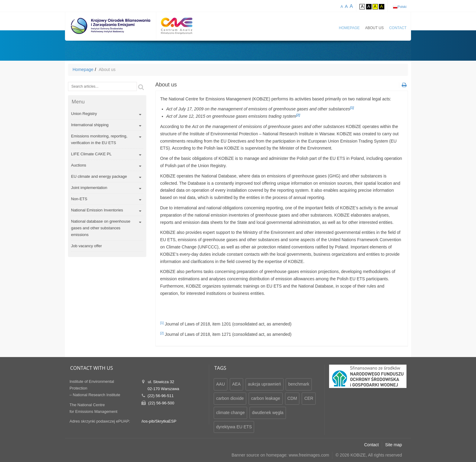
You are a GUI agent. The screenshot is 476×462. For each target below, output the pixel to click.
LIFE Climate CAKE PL (91, 154)
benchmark (299, 384)
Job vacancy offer (87, 246)
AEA (236, 384)
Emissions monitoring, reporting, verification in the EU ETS (99, 139)
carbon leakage (266, 398)
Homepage (349, 28)
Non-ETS (79, 199)
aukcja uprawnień (265, 384)
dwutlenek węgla (268, 413)
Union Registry (84, 114)
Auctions (79, 165)
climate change (230, 413)
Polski (402, 7)
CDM (292, 398)
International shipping (90, 125)
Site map (394, 445)
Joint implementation (89, 188)
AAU (221, 384)
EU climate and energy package (99, 176)
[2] (162, 333)
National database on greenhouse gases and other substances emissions (101, 228)
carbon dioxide (230, 398)
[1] (162, 323)
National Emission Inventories (97, 210)
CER (309, 398)
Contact (398, 28)
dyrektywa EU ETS (234, 427)
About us (374, 28)
